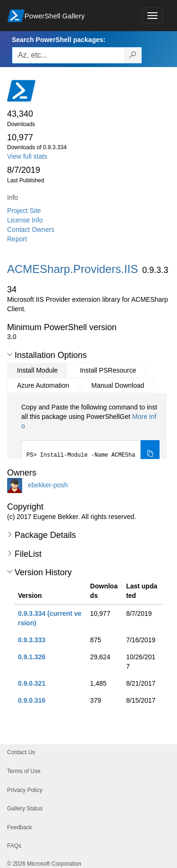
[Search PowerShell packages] (133, 55)
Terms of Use (24, 771)
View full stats (27, 156)
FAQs (14, 846)
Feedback (20, 827)
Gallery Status (25, 808)
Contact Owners (31, 230)
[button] (10, 355)
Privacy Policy (25, 790)
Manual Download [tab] (118, 385)
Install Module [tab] (37, 370)
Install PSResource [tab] (108, 370)
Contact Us (21, 752)
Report (17, 239)
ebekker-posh (48, 485)
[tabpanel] (90, 435)
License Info (25, 220)
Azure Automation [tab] (43, 385)
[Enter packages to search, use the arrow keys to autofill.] (68, 55)
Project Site (24, 211)
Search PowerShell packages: (59, 40)
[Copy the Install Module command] (150, 454)
